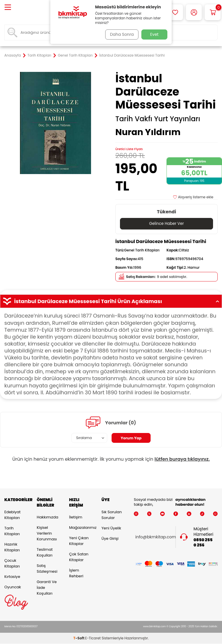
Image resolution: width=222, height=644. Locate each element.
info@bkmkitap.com (156, 537)
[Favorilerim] (175, 12)
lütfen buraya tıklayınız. (182, 459)
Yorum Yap (131, 438)
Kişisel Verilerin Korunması (47, 534)
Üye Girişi (110, 538)
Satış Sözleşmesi (47, 569)
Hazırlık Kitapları (12, 547)
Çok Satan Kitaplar (79, 557)
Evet (155, 34)
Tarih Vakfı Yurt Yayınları (158, 119)
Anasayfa (13, 55)
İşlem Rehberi (76, 573)
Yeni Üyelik (111, 528)
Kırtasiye (12, 577)
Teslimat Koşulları (45, 553)
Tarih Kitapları (39, 55)
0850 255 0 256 (203, 543)
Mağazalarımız (81, 528)
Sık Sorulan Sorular (112, 515)
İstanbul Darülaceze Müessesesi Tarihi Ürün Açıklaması (111, 302)
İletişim (76, 517)
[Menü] (8, 8)
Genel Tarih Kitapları (75, 55)
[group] (55, 123)
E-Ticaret (93, 638)
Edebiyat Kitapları (12, 515)
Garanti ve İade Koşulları (47, 588)
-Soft (79, 638)
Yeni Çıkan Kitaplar (79, 541)
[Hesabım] (194, 12)
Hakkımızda (47, 517)
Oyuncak (13, 587)
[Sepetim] (213, 12)
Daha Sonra (121, 34)
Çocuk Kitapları (12, 563)
